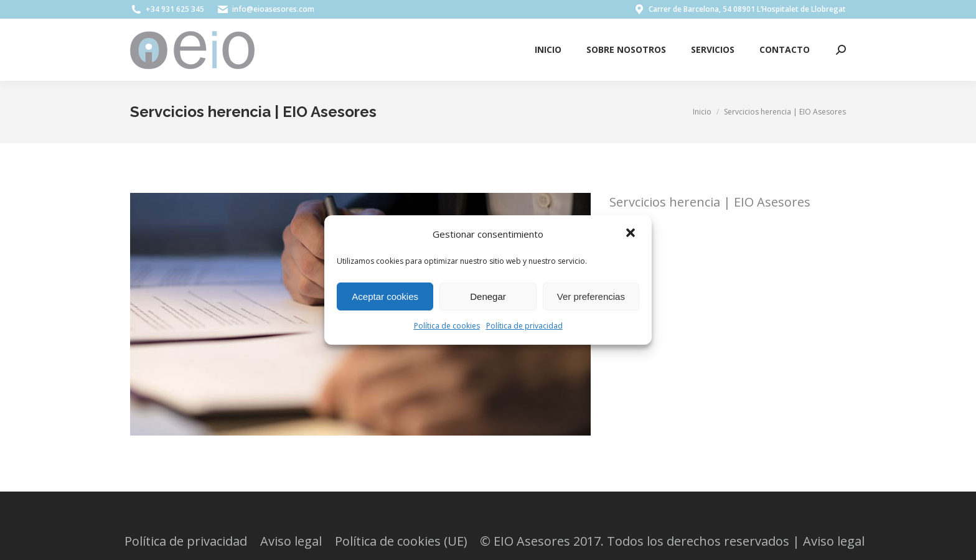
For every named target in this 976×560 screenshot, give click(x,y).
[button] (632, 234)
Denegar (488, 296)
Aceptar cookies (385, 296)
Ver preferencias (591, 296)
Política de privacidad (524, 326)
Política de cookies (447, 326)
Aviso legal (834, 541)
